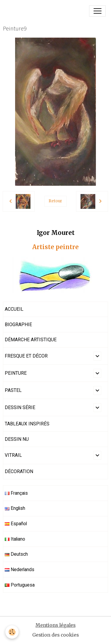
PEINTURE (16, 373)
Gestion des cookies (55, 635)
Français (16, 493)
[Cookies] (12, 632)
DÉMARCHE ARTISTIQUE (31, 340)
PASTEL (13, 390)
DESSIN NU (17, 439)
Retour (55, 201)
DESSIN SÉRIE (20, 407)
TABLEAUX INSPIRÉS (27, 424)
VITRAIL (13, 455)
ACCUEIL (14, 309)
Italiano (15, 539)
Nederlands (20, 569)
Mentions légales (55, 625)
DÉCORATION (19, 471)
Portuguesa (20, 585)
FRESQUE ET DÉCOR (26, 356)
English (15, 508)
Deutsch (16, 554)
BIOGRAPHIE (18, 325)
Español (16, 524)
